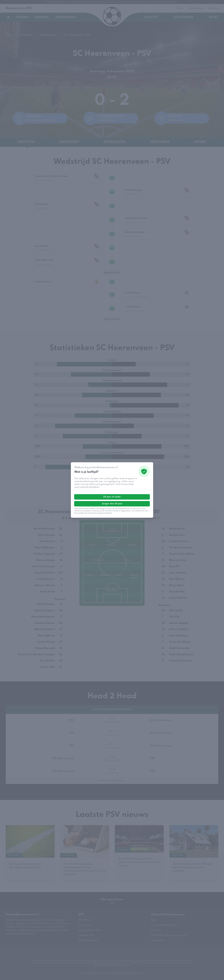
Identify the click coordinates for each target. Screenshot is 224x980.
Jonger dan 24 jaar (112, 504)
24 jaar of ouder (112, 497)
